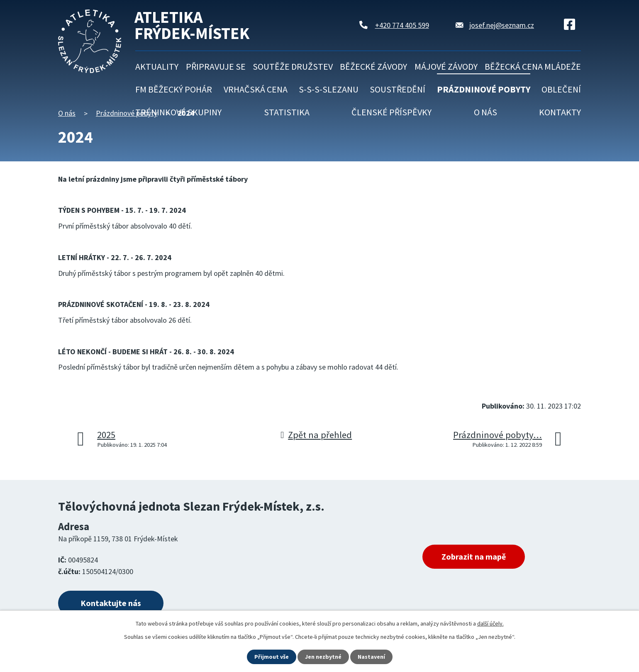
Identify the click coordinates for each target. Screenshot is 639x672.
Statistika (287, 112)
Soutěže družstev (293, 66)
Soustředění (398, 89)
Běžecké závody (373, 66)
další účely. (490, 623)
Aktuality (157, 66)
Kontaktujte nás (111, 603)
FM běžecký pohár (174, 89)
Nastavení (371, 657)
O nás (485, 112)
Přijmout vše (272, 657)
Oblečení (561, 89)
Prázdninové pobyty (484, 89)
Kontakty (560, 112)
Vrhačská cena (256, 89)
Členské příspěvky (391, 112)
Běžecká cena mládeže (533, 66)
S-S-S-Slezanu (329, 89)
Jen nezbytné (323, 657)
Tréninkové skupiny (178, 112)
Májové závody (446, 66)
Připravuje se (216, 66)
